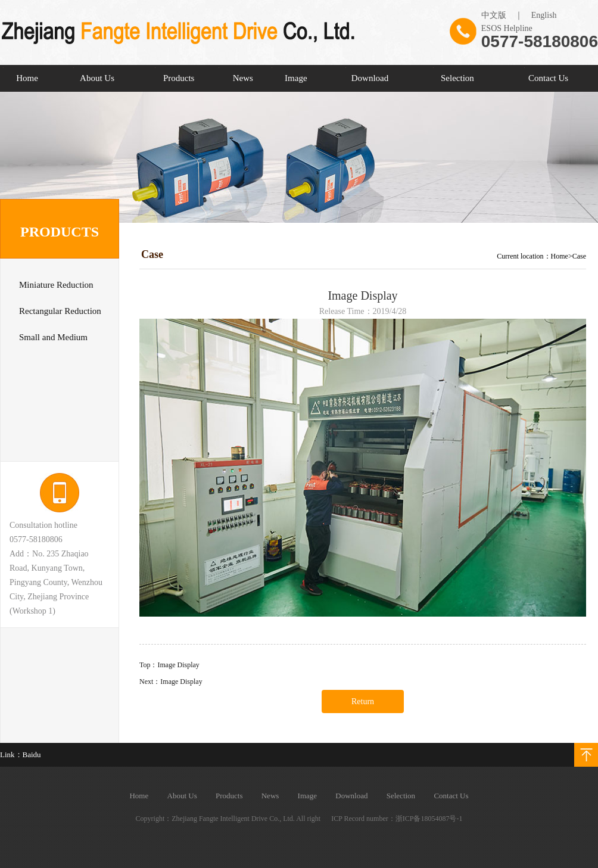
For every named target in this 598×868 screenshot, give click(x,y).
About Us (97, 78)
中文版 (494, 15)
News (243, 78)
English (544, 15)
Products (179, 78)
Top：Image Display (169, 665)
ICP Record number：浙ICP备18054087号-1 (397, 819)
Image (296, 78)
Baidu (32, 755)
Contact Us (548, 78)
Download (370, 78)
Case (579, 256)
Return (363, 701)
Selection (457, 78)
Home (27, 78)
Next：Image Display (171, 682)
